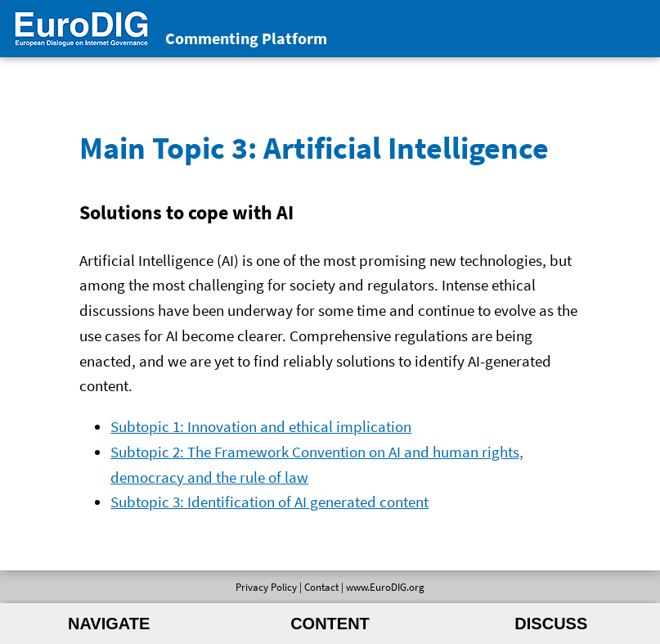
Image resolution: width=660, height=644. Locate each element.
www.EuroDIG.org (385, 587)
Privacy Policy (266, 587)
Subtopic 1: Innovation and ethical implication (261, 426)
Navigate (109, 624)
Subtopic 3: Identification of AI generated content (269, 502)
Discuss (551, 624)
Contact (321, 587)
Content (330, 624)
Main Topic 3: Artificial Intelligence (314, 147)
